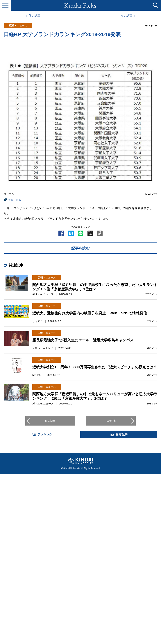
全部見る (80, 603)
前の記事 (35, 16)
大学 (11, 200)
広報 (19, 200)
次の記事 (126, 16)
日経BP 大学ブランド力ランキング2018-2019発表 (62, 34)
